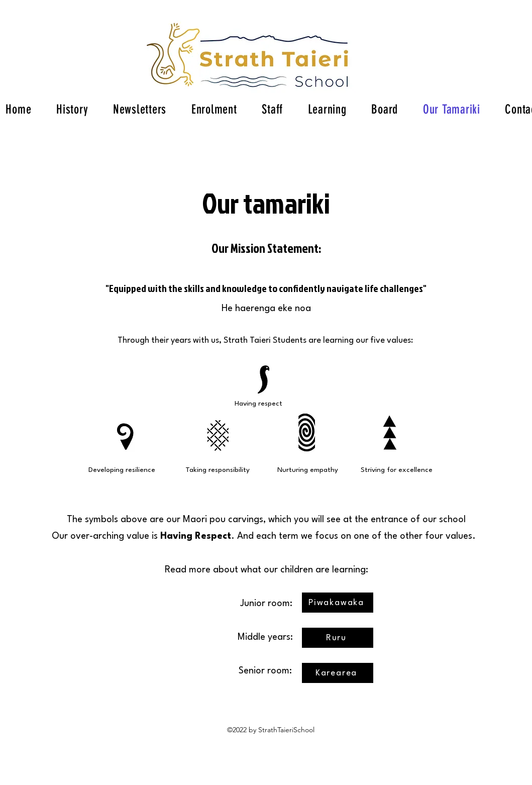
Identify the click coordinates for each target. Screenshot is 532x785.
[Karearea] (338, 673)
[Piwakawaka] (338, 603)
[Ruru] (338, 638)
